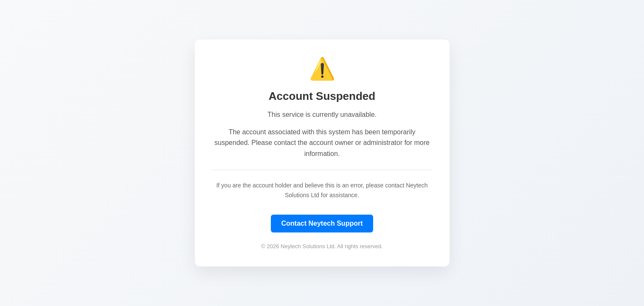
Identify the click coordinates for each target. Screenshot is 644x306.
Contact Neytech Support (322, 223)
